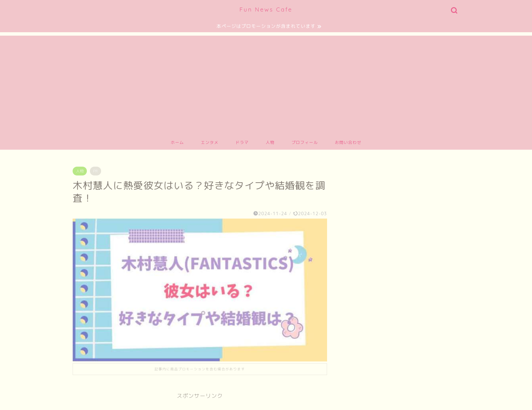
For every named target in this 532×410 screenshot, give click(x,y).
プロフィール (305, 142)
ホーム (177, 142)
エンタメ (210, 142)
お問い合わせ (348, 142)
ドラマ (242, 142)
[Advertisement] (266, 83)
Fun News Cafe (266, 9)
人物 (270, 142)
